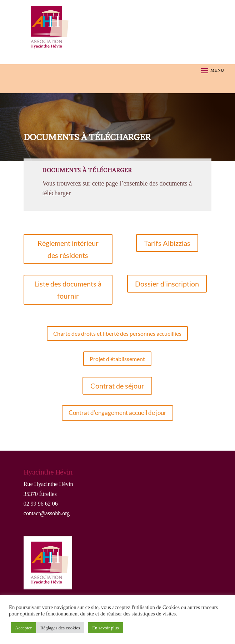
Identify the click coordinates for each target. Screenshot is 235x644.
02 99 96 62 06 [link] (41, 504)
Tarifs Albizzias (167, 243)
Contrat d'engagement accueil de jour (117, 413)
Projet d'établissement (117, 359)
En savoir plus (105, 628)
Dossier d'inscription (167, 284)
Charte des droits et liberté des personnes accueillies (117, 333)
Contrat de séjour (117, 386)
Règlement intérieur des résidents (68, 249)
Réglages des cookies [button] (60, 628)
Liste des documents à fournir (68, 290)
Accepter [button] (23, 628)
